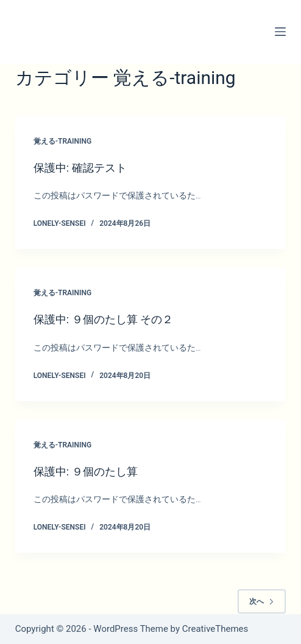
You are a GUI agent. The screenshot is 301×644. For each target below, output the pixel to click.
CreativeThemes (215, 629)
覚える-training (62, 141)
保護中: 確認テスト (80, 168)
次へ (262, 601)
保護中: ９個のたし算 (86, 471)
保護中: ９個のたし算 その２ (103, 319)
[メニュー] (280, 32)
